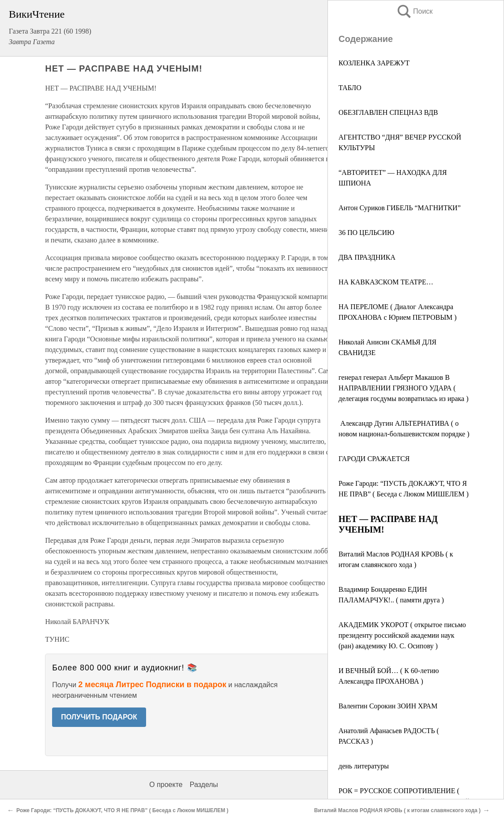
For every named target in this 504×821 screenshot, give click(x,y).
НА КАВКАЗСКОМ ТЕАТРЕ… (386, 282)
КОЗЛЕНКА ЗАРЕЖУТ (374, 63)
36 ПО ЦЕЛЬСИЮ (367, 233)
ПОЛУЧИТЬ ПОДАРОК (99, 717)
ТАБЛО (350, 88)
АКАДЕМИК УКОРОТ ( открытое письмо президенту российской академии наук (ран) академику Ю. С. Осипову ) (402, 635)
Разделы (204, 785)
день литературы (364, 766)
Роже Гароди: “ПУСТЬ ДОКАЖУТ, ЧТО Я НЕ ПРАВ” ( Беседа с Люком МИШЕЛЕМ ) (122, 810)
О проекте (166, 785)
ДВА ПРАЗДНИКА (367, 257)
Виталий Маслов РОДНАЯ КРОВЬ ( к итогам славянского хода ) (397, 810)
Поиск (414, 11)
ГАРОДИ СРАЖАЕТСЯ (374, 459)
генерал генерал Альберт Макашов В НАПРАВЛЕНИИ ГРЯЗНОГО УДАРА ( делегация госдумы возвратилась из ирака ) (404, 388)
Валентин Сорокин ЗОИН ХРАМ (388, 706)
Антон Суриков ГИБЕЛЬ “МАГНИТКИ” (400, 208)
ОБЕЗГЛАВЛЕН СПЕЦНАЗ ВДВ (388, 112)
